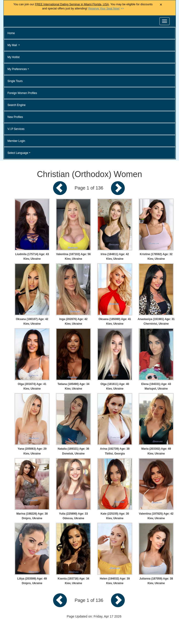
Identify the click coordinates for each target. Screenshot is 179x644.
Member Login (16, 141)
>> (106, 9)
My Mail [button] (13, 45)
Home (11, 33)
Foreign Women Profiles (22, 93)
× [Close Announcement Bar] (161, 5)
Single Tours (15, 81)
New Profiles (15, 117)
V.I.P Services (16, 129)
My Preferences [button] (17, 69)
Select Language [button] (18, 153)
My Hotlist (14, 57)
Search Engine (17, 105)
